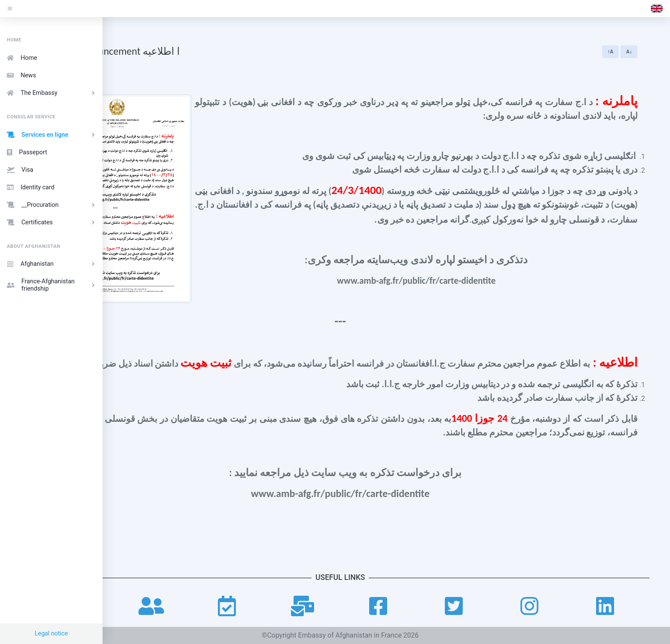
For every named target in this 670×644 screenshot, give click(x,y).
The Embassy (52, 93)
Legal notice (51, 634)
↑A (632, 52)
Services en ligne (52, 135)
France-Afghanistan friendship (52, 285)
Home (22, 58)
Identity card (31, 187)
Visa (20, 170)
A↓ (651, 52)
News (21, 75)
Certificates (52, 222)
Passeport (27, 152)
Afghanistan (52, 264)
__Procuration (52, 205)
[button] (657, 9)
